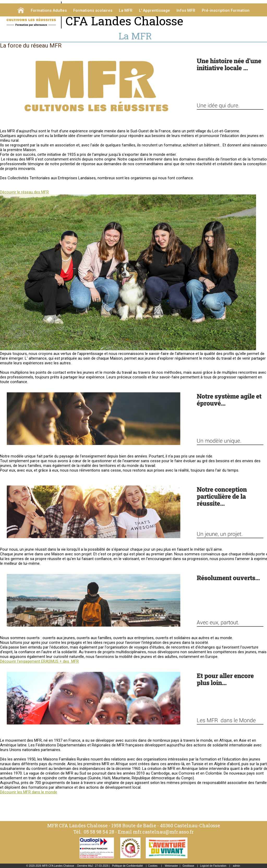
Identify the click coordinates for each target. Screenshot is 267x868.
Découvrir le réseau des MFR (24, 192)
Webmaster (171, 866)
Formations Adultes (49, 10)
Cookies (153, 866)
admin (236, 866)
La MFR (126, 10)
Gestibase (188, 866)
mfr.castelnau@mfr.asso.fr (163, 832)
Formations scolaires (93, 10)
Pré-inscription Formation (226, 10)
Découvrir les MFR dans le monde (29, 792)
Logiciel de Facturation (213, 866)
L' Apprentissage (154, 10)
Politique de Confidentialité (128, 866)
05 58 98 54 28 (99, 832)
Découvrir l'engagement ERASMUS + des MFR (39, 661)
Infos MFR (186, 10)
